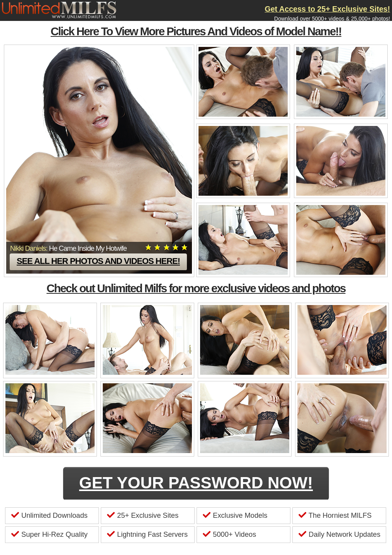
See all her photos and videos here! (98, 261)
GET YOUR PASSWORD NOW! (196, 483)
